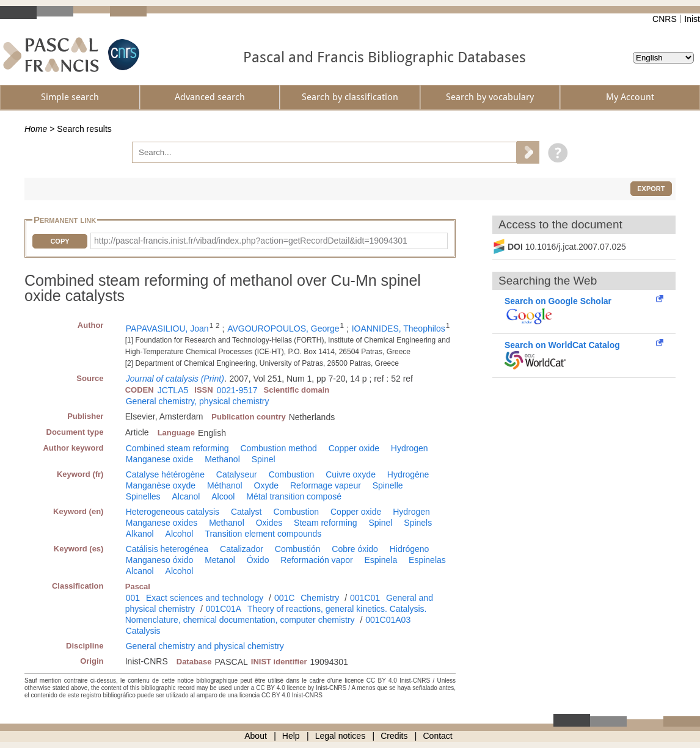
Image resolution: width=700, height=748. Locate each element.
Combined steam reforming (177, 448)
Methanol (222, 459)
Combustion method (278, 448)
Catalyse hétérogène (165, 474)
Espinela (381, 560)
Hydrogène (408, 474)
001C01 (365, 598)
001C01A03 (388, 620)
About (256, 736)
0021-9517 (237, 390)
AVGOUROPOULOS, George (283, 329)
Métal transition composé (294, 496)
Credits (394, 736)
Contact (438, 736)
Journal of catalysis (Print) (175, 379)
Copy (60, 241)
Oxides (269, 523)
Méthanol (225, 485)
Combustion (292, 474)
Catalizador (242, 549)
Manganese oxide (160, 459)
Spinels (418, 523)
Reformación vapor (316, 560)
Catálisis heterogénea (167, 549)
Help (291, 736)
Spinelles (143, 496)
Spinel (264, 459)
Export (651, 189)
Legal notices (341, 736)
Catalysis (143, 631)
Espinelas (427, 560)
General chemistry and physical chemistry (205, 646)
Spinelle (388, 485)
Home (36, 129)
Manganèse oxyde (161, 485)
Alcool (223, 496)
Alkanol (140, 534)
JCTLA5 (173, 390)
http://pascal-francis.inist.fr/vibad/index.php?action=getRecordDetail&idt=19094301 (251, 241)
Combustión (298, 549)
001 (133, 598)
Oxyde (266, 485)
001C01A (224, 609)
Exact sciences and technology (205, 598)
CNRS (665, 19)
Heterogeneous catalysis (173, 512)
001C (284, 598)
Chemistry (320, 598)
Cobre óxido (355, 549)
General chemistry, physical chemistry (198, 401)
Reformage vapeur (326, 485)
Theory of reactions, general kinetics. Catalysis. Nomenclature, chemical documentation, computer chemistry (276, 614)
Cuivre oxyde (351, 474)
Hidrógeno (410, 549)
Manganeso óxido (160, 560)
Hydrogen (410, 448)
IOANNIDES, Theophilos (399, 329)
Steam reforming (325, 523)
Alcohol (180, 534)
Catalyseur (237, 474)
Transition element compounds (263, 534)
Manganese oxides (162, 523)
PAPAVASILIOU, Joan (167, 329)
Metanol (220, 560)
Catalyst (246, 512)
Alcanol (186, 496)
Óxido (258, 560)
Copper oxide (354, 448)
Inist (692, 19)
